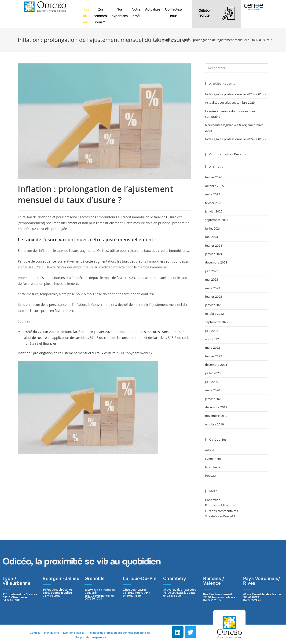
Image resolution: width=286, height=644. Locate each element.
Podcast (211, 476)
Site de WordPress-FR (220, 516)
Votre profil (136, 13)
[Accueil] (158, 40)
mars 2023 (213, 288)
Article (209, 450)
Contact (66, 633)
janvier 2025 (214, 211)
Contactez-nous (174, 13)
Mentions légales (108, 633)
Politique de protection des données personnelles (72, 637)
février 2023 (213, 296)
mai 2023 (212, 279)
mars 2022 (213, 348)
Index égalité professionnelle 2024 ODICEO (235, 139)
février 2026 (213, 177)
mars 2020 (213, 390)
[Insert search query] (237, 68)
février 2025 (213, 203)
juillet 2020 (213, 373)
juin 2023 (212, 271)
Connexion (213, 500)
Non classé (213, 467)
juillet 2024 (213, 228)
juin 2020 (212, 382)
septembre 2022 (217, 322)
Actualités (153, 9)
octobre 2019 (214, 424)
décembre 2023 (216, 262)
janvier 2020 (214, 399)
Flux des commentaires (221, 511)
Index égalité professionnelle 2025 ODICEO (235, 94)
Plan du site (84, 633)
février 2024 (213, 245)
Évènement (213, 459)
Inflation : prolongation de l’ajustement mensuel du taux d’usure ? (68, 353)
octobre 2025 (214, 186)
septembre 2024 (217, 220)
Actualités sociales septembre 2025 (231, 102)
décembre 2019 (216, 407)
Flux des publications (220, 505)
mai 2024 (212, 237)
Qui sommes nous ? (100, 16)
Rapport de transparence (124, 637)
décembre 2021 (216, 365)
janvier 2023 (214, 305)
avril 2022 (212, 339)
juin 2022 (212, 331)
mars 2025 (213, 194)
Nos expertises (120, 13)
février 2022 (213, 356)
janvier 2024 (214, 254)
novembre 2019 (216, 416)
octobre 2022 (214, 314)
